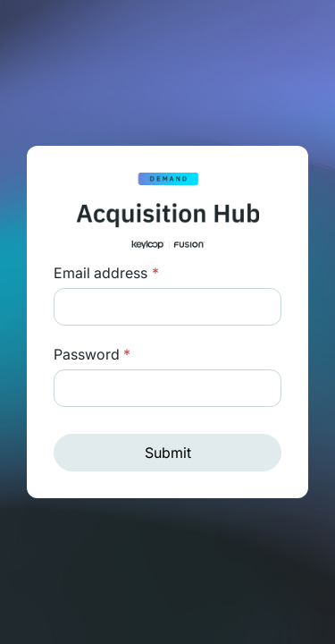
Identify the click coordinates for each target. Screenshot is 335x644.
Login (153, 273)
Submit (168, 453)
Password (92, 354)
